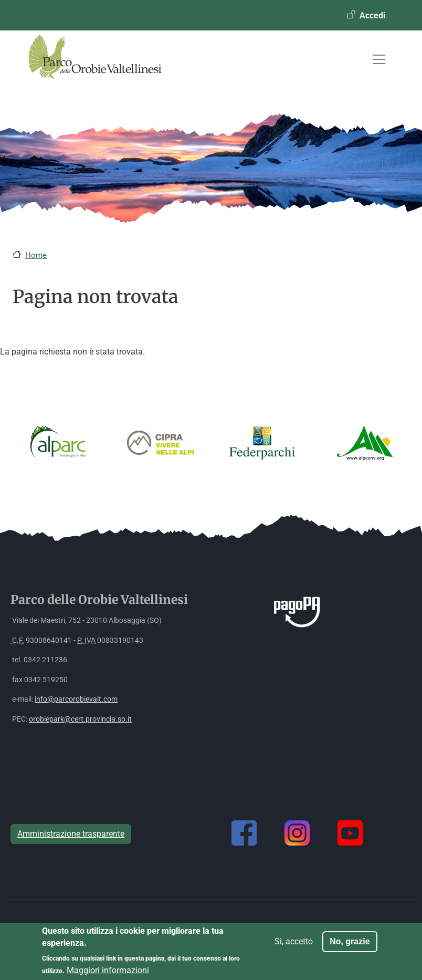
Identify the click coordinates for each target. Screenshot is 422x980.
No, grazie (350, 946)
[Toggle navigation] (379, 59)
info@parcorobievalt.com (76, 699)
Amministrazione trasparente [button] (71, 834)
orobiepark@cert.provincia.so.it (80, 719)
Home (36, 255)
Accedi (372, 15)
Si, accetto (294, 946)
